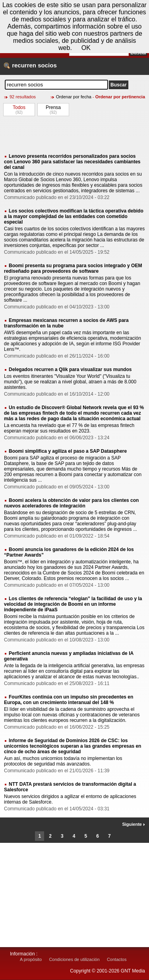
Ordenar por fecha (74, 97)
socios (47, 65)
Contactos (117, 959)
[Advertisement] (74, 134)
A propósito (31, 959)
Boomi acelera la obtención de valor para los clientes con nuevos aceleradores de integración (71, 503)
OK (86, 48)
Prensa (53, 107)
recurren (24, 65)
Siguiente (134, 824)
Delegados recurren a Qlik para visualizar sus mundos (70, 369)
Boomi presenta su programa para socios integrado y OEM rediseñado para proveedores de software (73, 268)
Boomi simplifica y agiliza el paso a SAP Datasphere (68, 451)
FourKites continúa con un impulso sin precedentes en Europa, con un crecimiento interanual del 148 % (69, 700)
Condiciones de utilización (74, 959)
